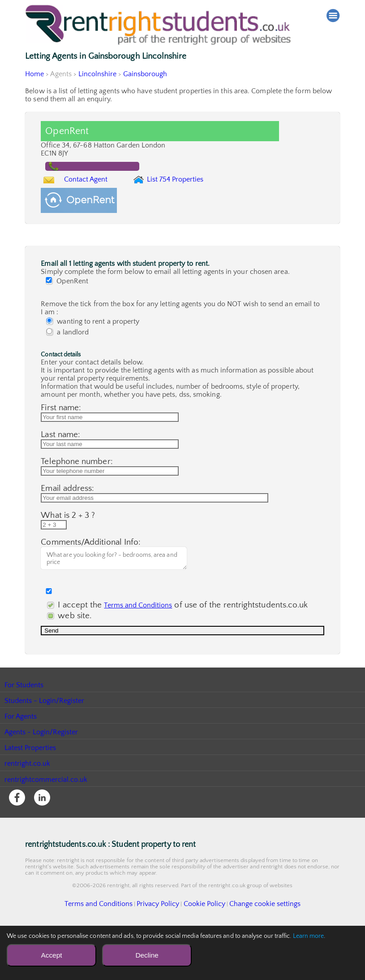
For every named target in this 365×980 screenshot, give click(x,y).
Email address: (67, 528)
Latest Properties (30, 799)
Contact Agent (95, 189)
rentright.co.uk (28, 815)
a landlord (69, 356)
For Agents (21, 768)
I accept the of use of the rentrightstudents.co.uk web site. (145, 658)
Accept (51, 955)
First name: (61, 431)
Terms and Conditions (143, 653)
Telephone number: (77, 496)
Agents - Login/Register (42, 784)
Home (34, 74)
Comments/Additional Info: (91, 593)
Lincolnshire (98, 74)
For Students (24, 737)
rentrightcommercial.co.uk (46, 831)
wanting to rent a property (94, 345)
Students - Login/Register (45, 752)
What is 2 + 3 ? (68, 561)
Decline (147, 955)
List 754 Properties (193, 191)
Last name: (60, 464)
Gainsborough (146, 74)
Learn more (309, 936)
